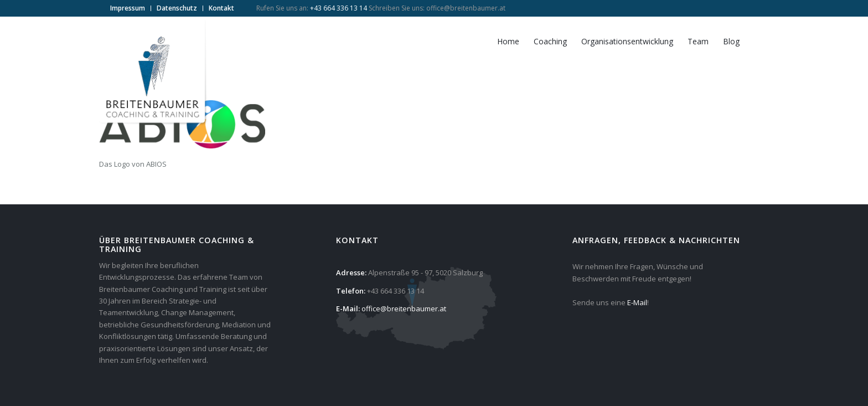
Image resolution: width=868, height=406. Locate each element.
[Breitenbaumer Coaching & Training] (154, 73)
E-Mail (637, 302)
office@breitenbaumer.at (466, 8)
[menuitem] (128, 8)
